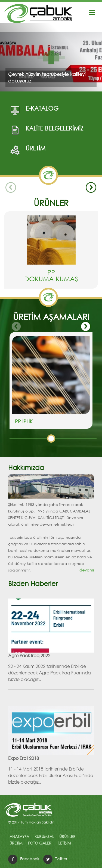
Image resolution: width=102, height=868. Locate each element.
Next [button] (91, 188)
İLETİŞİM (64, 843)
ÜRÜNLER (67, 836)
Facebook (30, 859)
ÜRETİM (16, 843)
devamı (87, 570)
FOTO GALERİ (40, 843)
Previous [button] (11, 188)
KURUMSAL (44, 836)
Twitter (61, 859)
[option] (51, 252)
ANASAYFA (19, 836)
